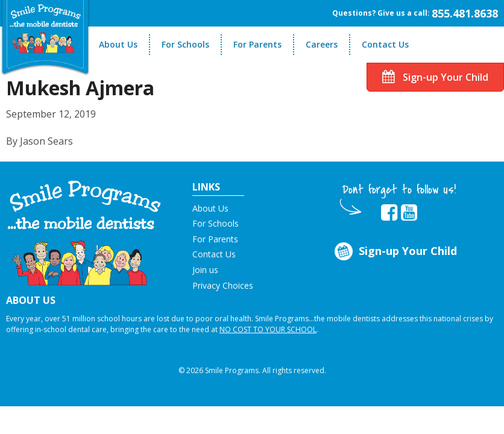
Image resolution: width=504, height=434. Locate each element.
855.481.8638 (465, 13)
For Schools (185, 44)
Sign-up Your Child (435, 77)
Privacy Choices (223, 285)
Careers (322, 44)
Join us (205, 270)
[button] (84, 232)
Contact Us (385, 44)
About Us (118, 44)
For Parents (257, 44)
